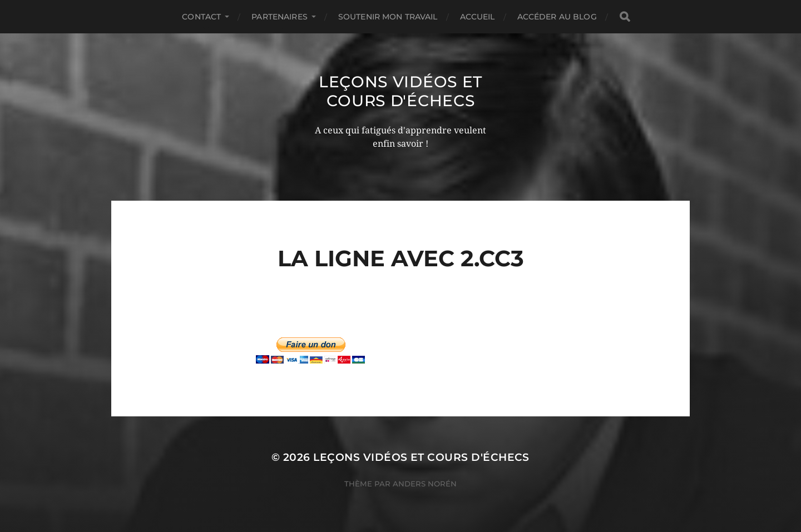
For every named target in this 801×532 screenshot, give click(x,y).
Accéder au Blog (557, 17)
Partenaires (280, 17)
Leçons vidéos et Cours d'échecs (400, 91)
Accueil (478, 17)
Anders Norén (425, 484)
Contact (201, 17)
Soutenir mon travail (388, 17)
